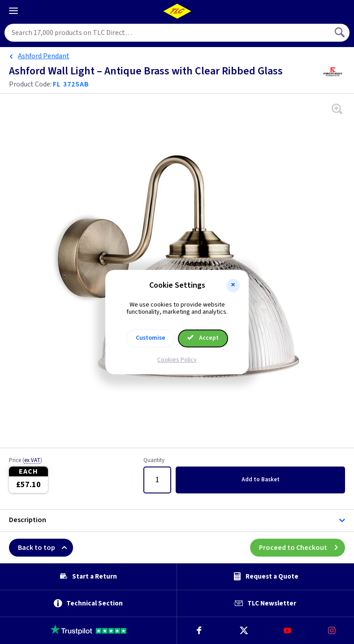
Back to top (45, 548)
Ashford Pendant (44, 56)
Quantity (154, 461)
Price (26, 461)
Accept (203, 338)
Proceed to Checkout (302, 548)
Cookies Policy (177, 360)
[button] (233, 285)
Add (261, 480)
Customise (151, 338)
